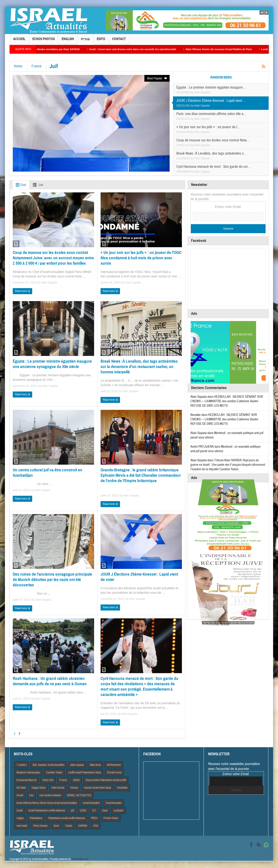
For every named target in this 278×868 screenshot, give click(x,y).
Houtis (20, 795)
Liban (105, 811)
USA (96, 826)
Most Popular (157, 78)
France (37, 66)
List (37, 185)
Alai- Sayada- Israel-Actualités (48, 765)
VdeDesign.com (80, 859)
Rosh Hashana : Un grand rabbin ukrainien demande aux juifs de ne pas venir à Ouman (50, 681)
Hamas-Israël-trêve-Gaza (98, 788)
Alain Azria (95, 765)
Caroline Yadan (54, 772)
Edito (101, 41)
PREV (94, 818)
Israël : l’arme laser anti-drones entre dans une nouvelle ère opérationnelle (138, 49)
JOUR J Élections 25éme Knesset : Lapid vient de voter (139, 577)
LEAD (83, 811)
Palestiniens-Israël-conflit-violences (67, 818)
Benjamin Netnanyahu (28, 772)
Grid (20, 185)
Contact (119, 41)
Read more (23, 291)
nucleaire (119, 811)
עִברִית (85, 41)
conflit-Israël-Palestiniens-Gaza (85, 772)
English (68, 41)
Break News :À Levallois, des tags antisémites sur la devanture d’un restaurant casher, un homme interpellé (139, 367)
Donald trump (114, 772)
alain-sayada (77, 765)
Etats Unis (48, 780)
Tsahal (68, 826)
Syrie (56, 826)
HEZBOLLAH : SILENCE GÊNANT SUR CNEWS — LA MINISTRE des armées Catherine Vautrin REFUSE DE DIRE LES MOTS (227, 401)
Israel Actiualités (91, 803)
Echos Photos (44, 41)
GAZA (76, 780)
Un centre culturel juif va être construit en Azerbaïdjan (47, 473)
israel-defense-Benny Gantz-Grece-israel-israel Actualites (47, 803)
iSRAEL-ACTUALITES (79, 795)
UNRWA (83, 826)
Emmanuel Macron (27, 780)
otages (20, 818)
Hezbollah (122, 788)
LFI (94, 811)
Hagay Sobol (39, 788)
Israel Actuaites (114, 803)
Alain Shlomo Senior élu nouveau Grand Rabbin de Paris (224, 49)
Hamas (74, 788)
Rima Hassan (40, 826)
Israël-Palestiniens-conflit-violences (47, 811)
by (192, 92)
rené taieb (22, 826)
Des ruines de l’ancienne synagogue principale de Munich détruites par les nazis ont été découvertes (52, 580)
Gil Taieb (21, 788)
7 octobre (22, 765)
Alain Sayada (202, 92)
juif (73, 811)
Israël (19, 811)
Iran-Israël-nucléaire (50, 795)
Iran (31, 795)
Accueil (19, 41)
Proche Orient (111, 818)
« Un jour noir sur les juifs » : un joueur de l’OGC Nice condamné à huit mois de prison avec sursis (141, 258)
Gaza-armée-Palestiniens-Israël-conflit (106, 780)
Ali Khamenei (114, 765)
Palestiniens (36, 818)
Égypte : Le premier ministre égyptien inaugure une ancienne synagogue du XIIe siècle (52, 364)
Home (18, 66)
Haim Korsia (58, 788)
